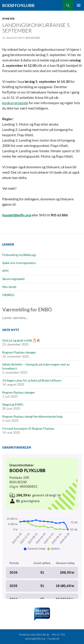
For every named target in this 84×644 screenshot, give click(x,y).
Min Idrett (9, 287)
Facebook (53, 639)
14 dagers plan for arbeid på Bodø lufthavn (32, 380)
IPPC (6, 271)
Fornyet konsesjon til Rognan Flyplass (28, 428)
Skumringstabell (13, 279)
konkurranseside (15, 103)
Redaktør (33, 38)
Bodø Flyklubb (18, 5)
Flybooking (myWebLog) (19, 255)
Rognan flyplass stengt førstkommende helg (32, 416)
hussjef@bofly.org (17, 215)
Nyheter (8, 19)
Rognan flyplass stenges (18, 392)
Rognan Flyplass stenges (19, 352)
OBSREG (8, 295)
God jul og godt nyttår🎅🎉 (21, 340)
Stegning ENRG (13, 404)
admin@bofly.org (35, 639)
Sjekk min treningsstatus (19, 263)
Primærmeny (79, 5)
